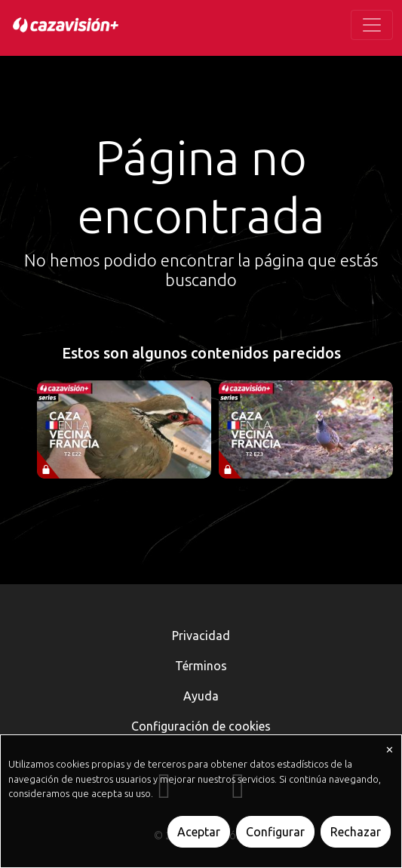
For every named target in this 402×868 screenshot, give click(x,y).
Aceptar (199, 832)
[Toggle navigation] (372, 25)
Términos (201, 666)
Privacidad (201, 636)
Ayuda (201, 696)
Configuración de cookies (201, 726)
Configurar (275, 832)
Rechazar (356, 832)
